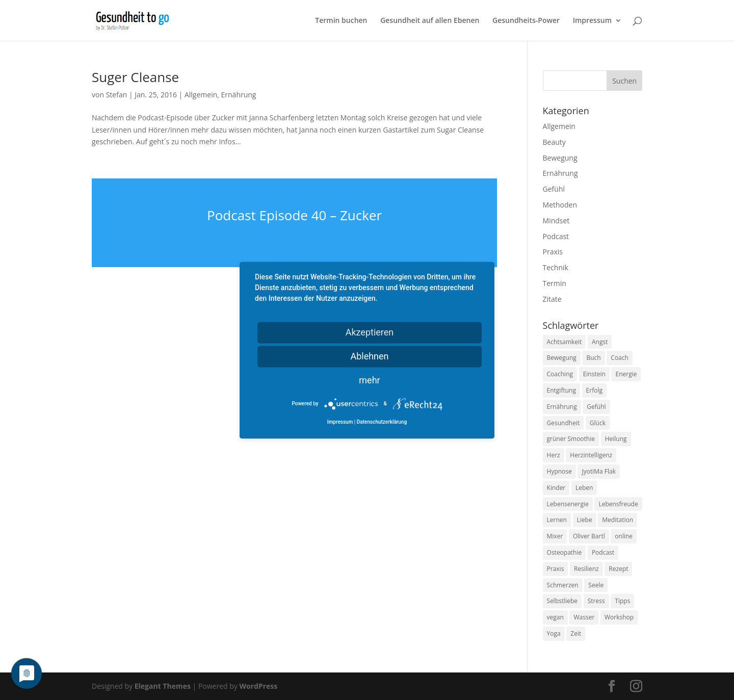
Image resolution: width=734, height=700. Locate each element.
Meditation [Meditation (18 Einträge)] (618, 520)
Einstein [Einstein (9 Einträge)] (594, 374)
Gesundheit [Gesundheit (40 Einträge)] (563, 423)
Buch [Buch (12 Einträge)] (593, 358)
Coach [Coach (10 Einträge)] (620, 358)
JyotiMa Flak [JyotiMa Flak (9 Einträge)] (599, 471)
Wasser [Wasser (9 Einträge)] (584, 617)
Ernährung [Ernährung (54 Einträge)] (562, 407)
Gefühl (554, 189)
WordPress (258, 686)
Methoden (560, 205)
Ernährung (239, 95)
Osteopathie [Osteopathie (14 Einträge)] (565, 552)
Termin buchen (341, 21)
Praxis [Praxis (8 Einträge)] (556, 569)
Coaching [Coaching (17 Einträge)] (560, 374)
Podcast (556, 236)
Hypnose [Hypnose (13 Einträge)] (559, 471)
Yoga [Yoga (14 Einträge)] (554, 633)
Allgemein (201, 95)
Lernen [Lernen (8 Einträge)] (557, 520)
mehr (369, 380)
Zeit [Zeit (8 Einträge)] (576, 633)
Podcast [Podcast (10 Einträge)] (603, 552)
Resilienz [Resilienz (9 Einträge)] (586, 569)
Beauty (554, 142)
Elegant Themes (163, 686)
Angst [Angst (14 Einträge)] (600, 342)
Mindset (556, 221)
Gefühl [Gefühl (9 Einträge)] (596, 407)
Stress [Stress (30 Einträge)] (596, 601)
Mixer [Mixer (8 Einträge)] (555, 536)
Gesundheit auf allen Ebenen (430, 21)
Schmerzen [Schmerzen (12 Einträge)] (563, 585)
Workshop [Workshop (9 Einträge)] (619, 617)
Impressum (592, 21)
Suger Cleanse (135, 77)
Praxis (553, 252)
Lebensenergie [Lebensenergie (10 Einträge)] (568, 504)
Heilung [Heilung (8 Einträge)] (616, 439)
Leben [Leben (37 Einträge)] (584, 488)
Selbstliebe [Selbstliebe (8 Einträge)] (562, 601)
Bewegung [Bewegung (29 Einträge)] (562, 358)
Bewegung (560, 158)
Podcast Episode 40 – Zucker (294, 215)
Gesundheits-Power (526, 21)
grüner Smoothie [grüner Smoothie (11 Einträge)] (571, 439)
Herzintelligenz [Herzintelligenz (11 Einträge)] (591, 455)
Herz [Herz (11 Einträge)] (554, 455)
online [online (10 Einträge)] (624, 536)
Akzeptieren (370, 332)
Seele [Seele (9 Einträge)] (596, 585)
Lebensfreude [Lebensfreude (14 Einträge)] (618, 504)
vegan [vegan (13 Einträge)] (555, 617)
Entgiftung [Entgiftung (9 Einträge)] (561, 390)
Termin (555, 283)
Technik (556, 267)
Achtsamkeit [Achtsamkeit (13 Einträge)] (565, 342)
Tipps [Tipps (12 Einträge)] (622, 601)
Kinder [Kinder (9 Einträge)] (556, 488)
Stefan (117, 95)
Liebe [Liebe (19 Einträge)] (585, 520)
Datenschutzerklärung (382, 422)
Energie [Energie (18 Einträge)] (626, 374)
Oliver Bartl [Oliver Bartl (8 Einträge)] (589, 536)
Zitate (552, 299)
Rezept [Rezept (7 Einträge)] (618, 569)
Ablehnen (369, 356)
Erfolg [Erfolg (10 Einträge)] (594, 390)
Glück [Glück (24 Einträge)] (598, 423)
